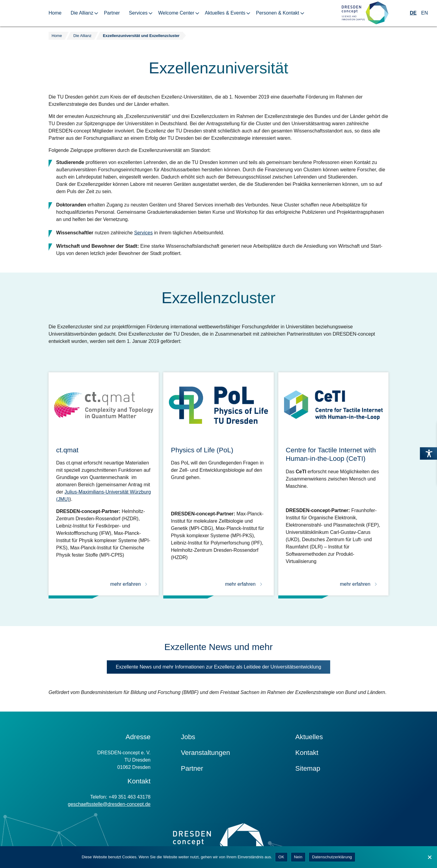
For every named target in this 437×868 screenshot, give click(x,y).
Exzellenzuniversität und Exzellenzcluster (141, 36)
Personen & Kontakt (277, 13)
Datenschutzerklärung (332, 857)
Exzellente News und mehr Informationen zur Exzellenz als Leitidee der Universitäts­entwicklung (223, 668)
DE (413, 13)
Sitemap (308, 768)
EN (425, 13)
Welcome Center (176, 13)
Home (55, 13)
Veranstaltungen (205, 753)
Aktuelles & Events (225, 13)
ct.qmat (67, 450)
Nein (298, 857)
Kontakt (307, 753)
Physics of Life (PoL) (202, 450)
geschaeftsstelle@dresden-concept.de (109, 804)
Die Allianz (82, 13)
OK (281, 857)
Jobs (188, 737)
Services (138, 13)
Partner (112, 13)
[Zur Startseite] (365, 13)
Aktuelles (309, 737)
